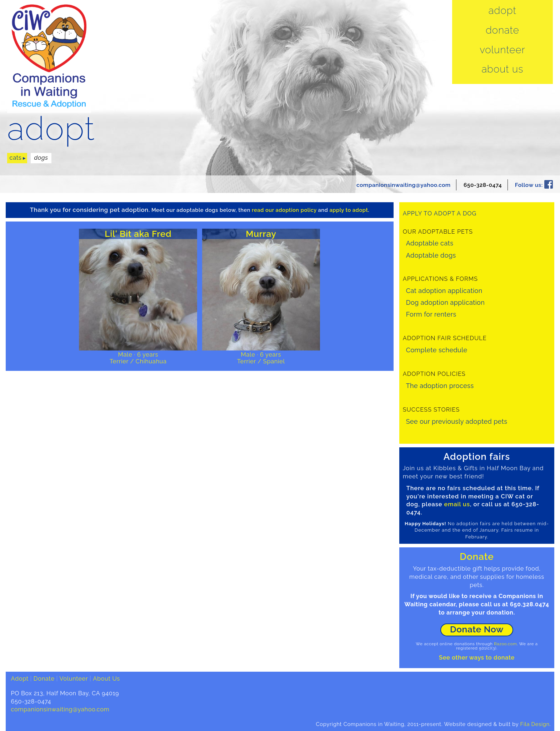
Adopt (502, 11)
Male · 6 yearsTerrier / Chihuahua (138, 358)
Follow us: (534, 185)
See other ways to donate (477, 658)
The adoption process (440, 386)
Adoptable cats (430, 243)
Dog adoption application (446, 302)
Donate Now (477, 629)
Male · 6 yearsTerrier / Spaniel (261, 358)
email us (457, 504)
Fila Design (535, 724)
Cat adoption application (444, 291)
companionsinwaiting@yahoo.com (404, 185)
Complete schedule (437, 350)
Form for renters (431, 314)
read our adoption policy (284, 210)
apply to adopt (349, 210)
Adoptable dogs (431, 255)
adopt (51, 129)
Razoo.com (505, 644)
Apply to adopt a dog (440, 213)
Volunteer (502, 50)
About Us (502, 69)
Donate (502, 30)
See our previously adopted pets (457, 421)
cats (16, 158)
